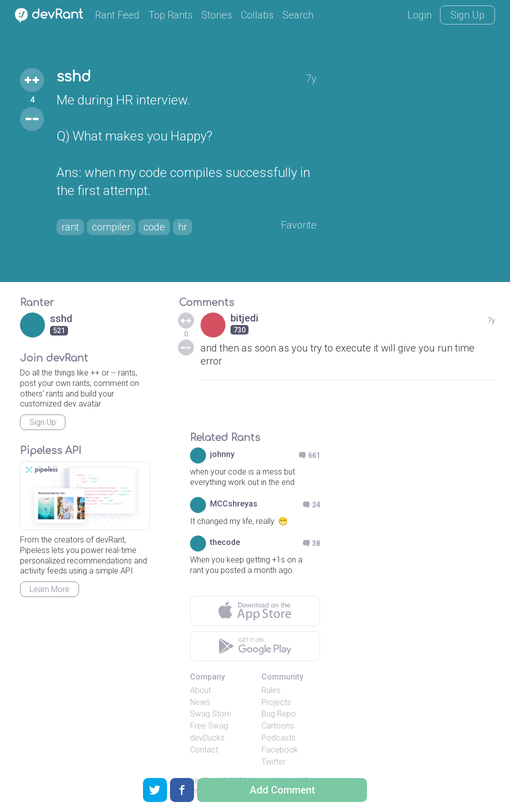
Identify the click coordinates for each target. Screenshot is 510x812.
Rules (271, 690)
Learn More (49, 589)
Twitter (273, 762)
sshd (74, 77)
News (200, 702)
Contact (204, 750)
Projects (276, 702)
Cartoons (278, 726)
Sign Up (467, 15)
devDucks (207, 738)
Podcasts (278, 738)
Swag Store (211, 714)
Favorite (299, 225)
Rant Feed (117, 15)
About (200, 690)
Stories (217, 15)
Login (419, 15)
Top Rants (170, 15)
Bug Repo (279, 714)
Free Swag (209, 726)
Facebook (280, 750)
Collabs (257, 15)
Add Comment (282, 790)
